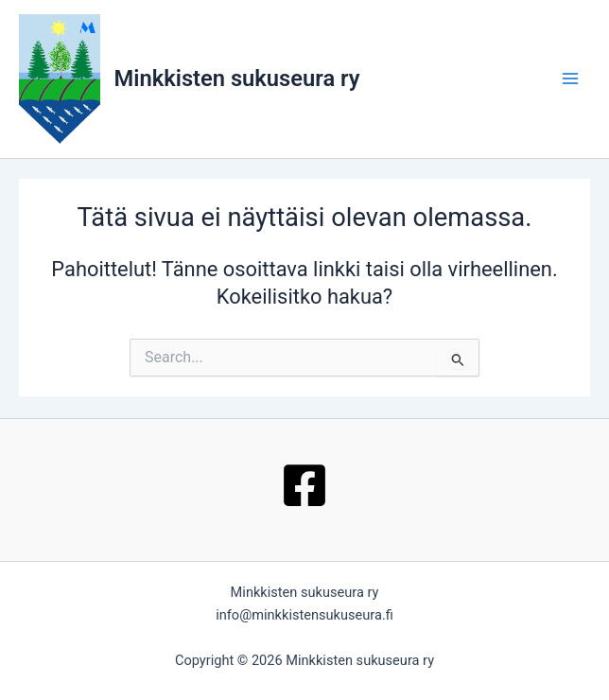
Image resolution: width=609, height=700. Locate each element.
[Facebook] (304, 485)
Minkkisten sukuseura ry (237, 79)
